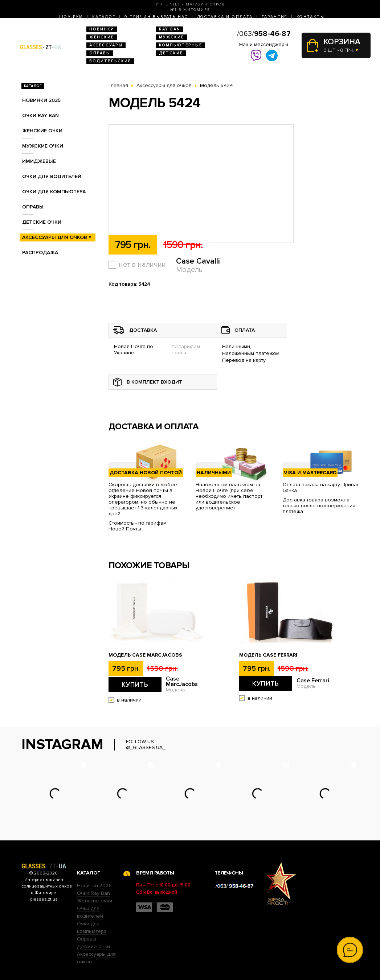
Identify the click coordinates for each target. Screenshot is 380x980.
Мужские (171, 37)
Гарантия (275, 17)
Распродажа (40, 253)
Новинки (102, 29)
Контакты (310, 17)
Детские (171, 53)
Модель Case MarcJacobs (145, 655)
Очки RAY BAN (40, 115)
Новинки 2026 (94, 886)
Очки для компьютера (54, 192)
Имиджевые (39, 161)
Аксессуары (106, 45)
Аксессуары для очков (55, 237)
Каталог (104, 17)
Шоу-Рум (71, 17)
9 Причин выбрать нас (156, 17)
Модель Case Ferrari (268, 655)
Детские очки (42, 222)
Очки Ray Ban (93, 893)
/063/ (264, 34)
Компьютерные (181, 45)
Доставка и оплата (225, 17)
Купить (135, 685)
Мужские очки (43, 146)
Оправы (100, 53)
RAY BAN (170, 29)
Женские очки (42, 131)
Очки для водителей (52, 176)
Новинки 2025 (41, 100)
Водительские (110, 61)
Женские (102, 37)
